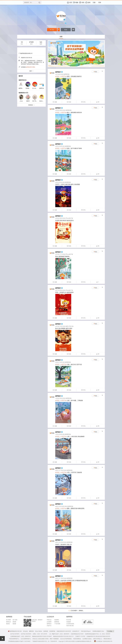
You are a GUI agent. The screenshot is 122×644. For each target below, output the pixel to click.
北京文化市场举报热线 (66, 639)
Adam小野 (42, 101)
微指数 (14, 624)
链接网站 (57, 620)
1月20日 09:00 (59, 398)
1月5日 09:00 (59, 434)
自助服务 (69, 622)
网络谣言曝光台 (108, 639)
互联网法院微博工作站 (98, 631)
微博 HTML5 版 (70, 326)
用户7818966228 (37, 101)
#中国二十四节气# (61, 76)
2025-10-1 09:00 (60, 578)
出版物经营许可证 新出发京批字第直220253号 (98, 636)
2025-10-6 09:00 (60, 542)
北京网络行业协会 (87, 639)
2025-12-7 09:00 (60, 470)
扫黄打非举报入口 (98, 639)
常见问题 (69, 620)
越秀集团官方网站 (30, 67)
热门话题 (15, 620)
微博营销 (57, 622)
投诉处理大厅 (76, 631)
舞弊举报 (31, 631)
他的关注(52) (23, 80)
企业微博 (49, 622)
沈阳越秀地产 (29, 88)
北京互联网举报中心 (26, 639)
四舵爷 (28, 101)
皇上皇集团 (35, 88)
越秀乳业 (42, 88)
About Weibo (39, 631)
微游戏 (8, 624)
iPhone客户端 (69, 218)
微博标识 (49, 624)
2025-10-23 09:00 (60, 506)
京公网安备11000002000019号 (103, 641)
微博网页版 (67, 74)
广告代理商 (57, 624)
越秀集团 (58, 72)
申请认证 (49, 620)
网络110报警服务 (54, 639)
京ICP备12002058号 (26, 634)
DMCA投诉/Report (86, 631)
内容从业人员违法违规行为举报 (40, 639)
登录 (100, 2)
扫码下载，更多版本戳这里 (37, 620)
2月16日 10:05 (59, 326)
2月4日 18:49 (59, 362)
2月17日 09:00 (59, 290)
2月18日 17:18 (59, 254)
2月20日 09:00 (59, 218)
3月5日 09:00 (59, 146)
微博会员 (8, 622)
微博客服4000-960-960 (15, 631)
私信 (66, 30)
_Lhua (21, 101)
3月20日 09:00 (59, 110)
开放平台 (49, 626)
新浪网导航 (52, 631)
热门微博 (8, 620)
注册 (94, 2)
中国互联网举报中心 (14, 639)
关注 (52, 30)
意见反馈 (25, 631)
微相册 (14, 622)
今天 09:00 (58, 74)
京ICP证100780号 (15, 634)
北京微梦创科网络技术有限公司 (83, 641)
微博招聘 (46, 631)
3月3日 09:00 (59, 182)
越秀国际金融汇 (23, 88)
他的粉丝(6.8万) (23, 93)
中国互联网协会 (77, 639)
